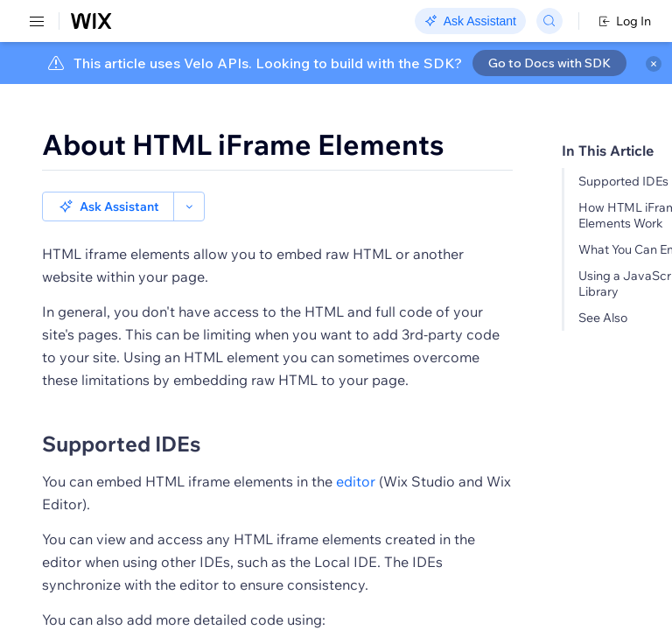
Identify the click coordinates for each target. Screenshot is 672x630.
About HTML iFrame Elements (243, 144)
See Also (603, 318)
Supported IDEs (623, 181)
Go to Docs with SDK (549, 63)
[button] (108, 206)
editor (356, 481)
